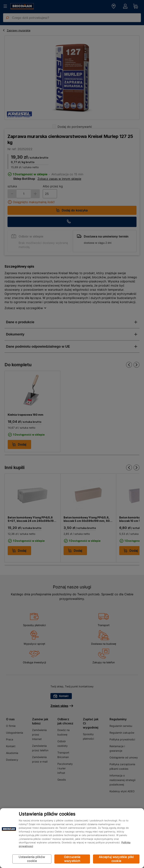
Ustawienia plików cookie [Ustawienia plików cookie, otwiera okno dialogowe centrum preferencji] (32, 859)
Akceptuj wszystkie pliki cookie (116, 859)
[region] (72, 838)
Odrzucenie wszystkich (72, 859)
